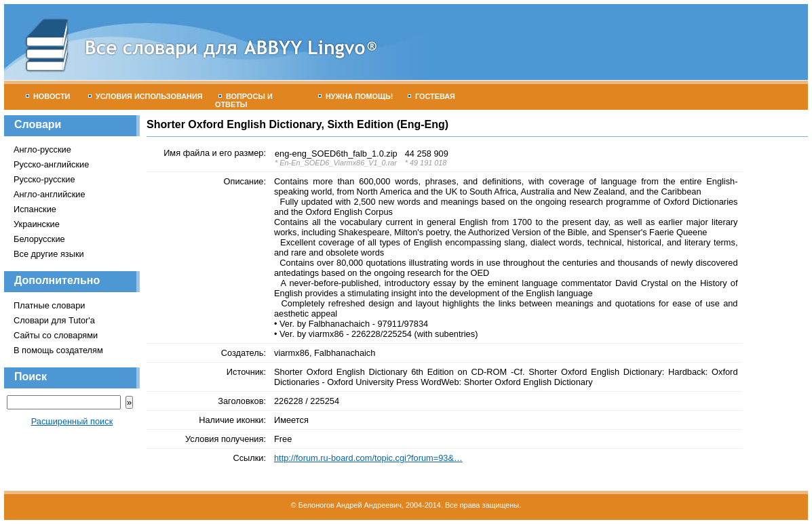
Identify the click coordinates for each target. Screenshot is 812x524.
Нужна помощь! (356, 96)
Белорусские (39, 239)
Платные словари (49, 305)
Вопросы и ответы (244, 100)
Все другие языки (49, 254)
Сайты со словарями (56, 335)
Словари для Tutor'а (54, 320)
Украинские (37, 224)
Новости (48, 96)
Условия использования (146, 96)
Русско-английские (51, 164)
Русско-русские (44, 179)
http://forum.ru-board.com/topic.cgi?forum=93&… (368, 458)
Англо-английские (50, 194)
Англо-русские (42, 149)
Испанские (35, 209)
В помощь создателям (58, 350)
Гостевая (431, 96)
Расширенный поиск (72, 421)
